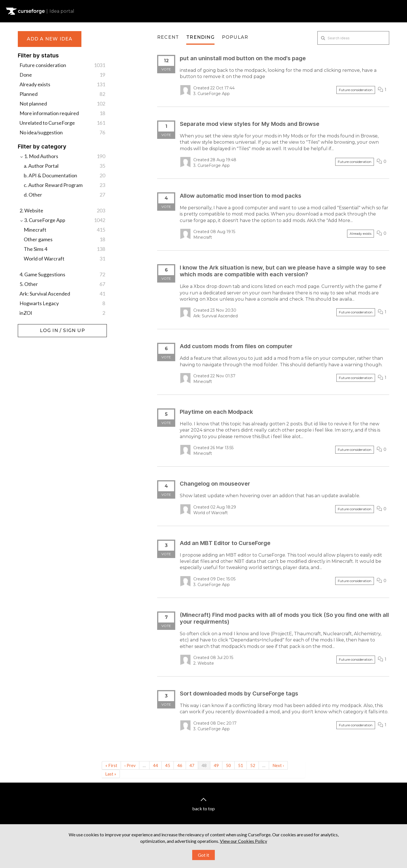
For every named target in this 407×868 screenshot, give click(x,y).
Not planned (62, 104)
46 (180, 765)
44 (155, 765)
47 (192, 765)
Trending (200, 37)
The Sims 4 (64, 249)
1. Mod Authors (62, 156)
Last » (111, 774)
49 (216, 765)
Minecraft (64, 230)
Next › (278, 765)
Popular (235, 37)
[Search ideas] (353, 38)
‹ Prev (130, 765)
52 (253, 765)
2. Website (62, 210)
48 (204, 765)
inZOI (62, 313)
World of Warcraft (64, 259)
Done (62, 75)
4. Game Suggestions (62, 274)
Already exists (62, 84)
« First (111, 765)
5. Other (62, 284)
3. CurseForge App (62, 220)
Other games (64, 239)
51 (241, 765)
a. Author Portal (64, 166)
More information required (62, 113)
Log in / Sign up (32, 327)
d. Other (64, 195)
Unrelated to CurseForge (62, 123)
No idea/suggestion (62, 132)
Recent (168, 37)
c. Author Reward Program (64, 185)
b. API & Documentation (64, 175)
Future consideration (62, 65)
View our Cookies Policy (243, 851)
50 (228, 765)
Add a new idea (50, 39)
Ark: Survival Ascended (62, 294)
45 (168, 765)
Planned (62, 94)
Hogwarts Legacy (62, 303)
